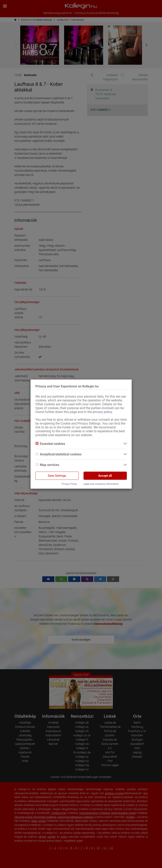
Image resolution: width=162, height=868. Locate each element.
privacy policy (102, 412)
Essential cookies (50, 444)
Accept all (105, 476)
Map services (47, 465)
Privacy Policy (69, 484)
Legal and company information (101, 484)
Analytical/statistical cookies (58, 454)
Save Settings (57, 476)
